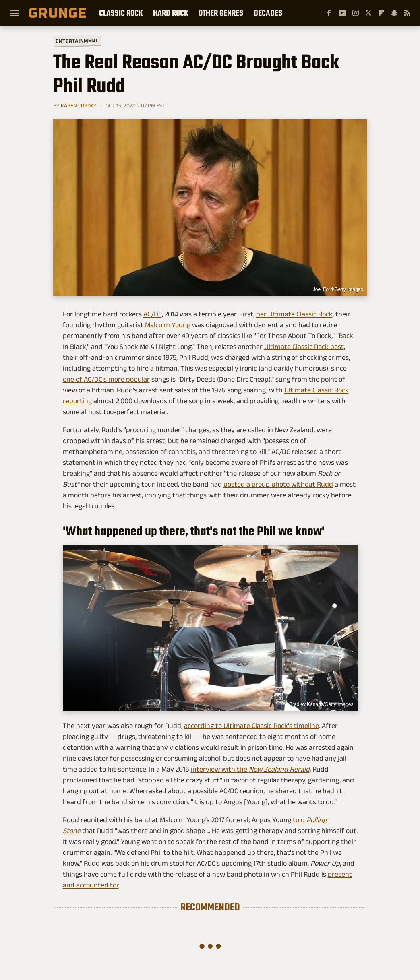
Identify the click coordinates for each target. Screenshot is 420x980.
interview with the (220, 769)
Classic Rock (121, 13)
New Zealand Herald (279, 769)
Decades (268, 13)
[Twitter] (368, 13)
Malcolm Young (168, 325)
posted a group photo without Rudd (278, 484)
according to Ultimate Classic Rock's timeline (251, 726)
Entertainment (77, 41)
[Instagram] (356, 13)
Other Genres (221, 13)
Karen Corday (79, 105)
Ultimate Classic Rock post (304, 347)
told (300, 820)
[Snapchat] (394, 13)
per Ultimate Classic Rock (294, 314)
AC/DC (153, 314)
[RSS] (407, 13)
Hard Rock (171, 13)
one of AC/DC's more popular (106, 379)
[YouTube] (342, 13)
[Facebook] (329, 13)
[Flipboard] (381, 13)
